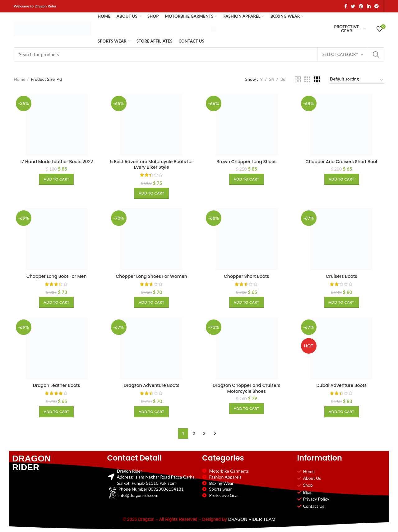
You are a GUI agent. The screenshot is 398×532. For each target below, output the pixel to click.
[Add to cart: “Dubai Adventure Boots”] (342, 412)
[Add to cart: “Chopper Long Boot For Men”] (56, 302)
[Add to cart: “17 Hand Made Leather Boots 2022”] (56, 179)
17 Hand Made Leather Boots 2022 (57, 162)
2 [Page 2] (194, 433)
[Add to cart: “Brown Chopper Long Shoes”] (246, 179)
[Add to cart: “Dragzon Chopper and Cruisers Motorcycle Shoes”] (246, 409)
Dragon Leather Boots (57, 385)
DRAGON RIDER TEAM (252, 519)
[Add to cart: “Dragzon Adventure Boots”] (152, 412)
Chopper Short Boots (247, 276)
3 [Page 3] (204, 433)
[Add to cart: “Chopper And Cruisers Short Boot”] (342, 179)
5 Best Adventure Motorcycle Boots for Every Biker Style (152, 164)
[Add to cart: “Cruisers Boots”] (342, 302)
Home (19, 79)
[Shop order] (357, 80)
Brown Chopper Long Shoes (246, 162)
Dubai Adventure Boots (341, 385)
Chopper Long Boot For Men (57, 276)
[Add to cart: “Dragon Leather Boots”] (56, 412)
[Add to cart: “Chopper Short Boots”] (246, 302)
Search (376, 54)
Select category (340, 54)
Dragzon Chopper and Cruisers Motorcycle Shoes (247, 388)
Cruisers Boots (342, 276)
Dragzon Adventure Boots (152, 385)
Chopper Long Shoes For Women (152, 276)
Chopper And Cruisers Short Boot (341, 162)
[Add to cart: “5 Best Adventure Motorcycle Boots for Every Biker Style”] (152, 193)
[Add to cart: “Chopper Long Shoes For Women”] (152, 302)
